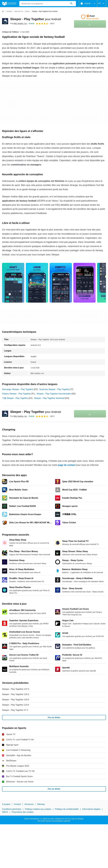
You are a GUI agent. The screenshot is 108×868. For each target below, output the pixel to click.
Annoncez (29, 804)
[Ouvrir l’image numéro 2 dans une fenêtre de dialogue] (61, 283)
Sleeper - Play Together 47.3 (15, 710)
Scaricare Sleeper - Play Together (55, 389)
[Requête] (48, 4)
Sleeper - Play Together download (49, 398)
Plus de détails (54, 717)
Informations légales (91, 809)
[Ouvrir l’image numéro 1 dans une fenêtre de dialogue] (37, 283)
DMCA (5, 812)
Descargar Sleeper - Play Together (18, 389)
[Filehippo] (9, 4)
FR (102, 4)
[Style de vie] (19, 11)
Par (19, 23)
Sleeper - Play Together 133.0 (16, 705)
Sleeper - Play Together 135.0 (16, 694)
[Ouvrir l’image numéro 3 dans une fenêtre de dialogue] (84, 283)
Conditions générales (12, 809)
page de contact (67, 465)
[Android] (9, 11)
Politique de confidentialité (67, 809)
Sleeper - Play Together (36, 19)
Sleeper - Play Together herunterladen (54, 394)
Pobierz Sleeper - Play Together (16, 394)
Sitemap (41, 804)
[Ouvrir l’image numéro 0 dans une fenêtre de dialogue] (13, 283)
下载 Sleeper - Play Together (15, 398)
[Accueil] (3, 11)
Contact (17, 804)
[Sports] (27, 11)
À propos (6, 804)
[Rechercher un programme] (71, 4)
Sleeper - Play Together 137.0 (16, 689)
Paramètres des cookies (23, 812)
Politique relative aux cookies (38, 809)
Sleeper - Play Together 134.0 (16, 700)
